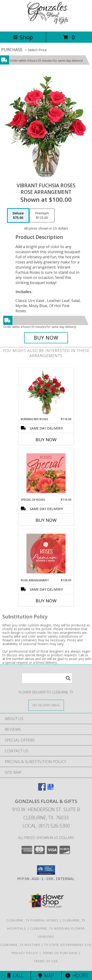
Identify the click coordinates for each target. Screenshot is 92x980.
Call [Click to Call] (15, 975)
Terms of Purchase (60, 953)
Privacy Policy (25, 953)
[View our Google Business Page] (50, 789)
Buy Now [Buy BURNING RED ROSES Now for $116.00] (46, 440)
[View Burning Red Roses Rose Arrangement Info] (46, 392)
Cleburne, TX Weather (20, 945)
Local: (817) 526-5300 (46, 826)
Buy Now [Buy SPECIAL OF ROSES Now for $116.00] (46, 520)
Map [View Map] (46, 975)
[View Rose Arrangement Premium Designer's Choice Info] (46, 554)
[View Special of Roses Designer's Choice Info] (46, 473)
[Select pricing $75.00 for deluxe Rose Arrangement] (18, 216)
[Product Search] (47, 678)
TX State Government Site (68, 945)
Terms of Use (46, 961)
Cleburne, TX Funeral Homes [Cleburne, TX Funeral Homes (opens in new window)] (32, 920)
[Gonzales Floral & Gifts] (46, 25)
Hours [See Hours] (77, 975)
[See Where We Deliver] (46, 705)
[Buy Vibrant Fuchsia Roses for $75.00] (46, 338)
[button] (46, 870)
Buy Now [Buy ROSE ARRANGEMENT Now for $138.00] (46, 601)
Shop (23, 37)
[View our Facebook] (42, 789)
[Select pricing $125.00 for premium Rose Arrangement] (42, 216)
